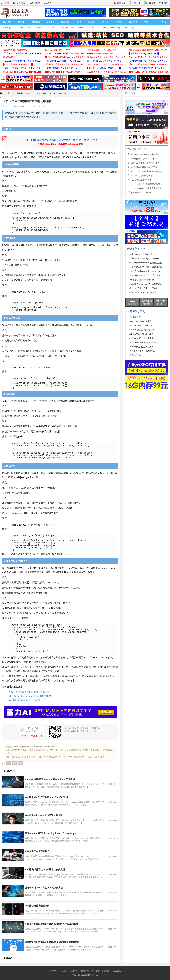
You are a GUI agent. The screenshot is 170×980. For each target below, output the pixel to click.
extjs (73, 28)
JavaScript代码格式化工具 (141, 321)
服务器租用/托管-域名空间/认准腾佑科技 (147, 68)
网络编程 (36, 22)
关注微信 (151, 3)
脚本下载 (65, 22)
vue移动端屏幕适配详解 (37, 906)
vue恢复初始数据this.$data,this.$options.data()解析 (52, 942)
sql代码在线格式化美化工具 (142, 334)
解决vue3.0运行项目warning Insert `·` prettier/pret (51, 833)
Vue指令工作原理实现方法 (38, 851)
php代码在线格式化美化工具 (142, 330)
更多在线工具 (135, 355)
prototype (19, 28)
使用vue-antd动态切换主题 (141, 254)
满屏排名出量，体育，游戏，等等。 (103, 50)
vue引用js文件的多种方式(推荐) (145, 154)
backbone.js (116, 28)
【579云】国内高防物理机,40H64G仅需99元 (22, 61)
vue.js (106, 28)
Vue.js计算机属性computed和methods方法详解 (50, 779)
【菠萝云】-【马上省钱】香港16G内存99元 (22, 53)
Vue (9, 763)
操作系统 (119, 22)
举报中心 (136, 3)
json (47, 28)
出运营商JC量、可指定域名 (15, 50)
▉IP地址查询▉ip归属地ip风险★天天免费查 (64, 57)
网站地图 (96, 971)
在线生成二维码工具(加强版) (142, 351)
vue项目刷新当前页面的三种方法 (145, 167)
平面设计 (148, 22)
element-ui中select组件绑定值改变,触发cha (149, 184)
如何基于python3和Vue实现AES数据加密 (30, 696)
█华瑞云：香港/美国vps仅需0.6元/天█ (104, 68)
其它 (134, 28)
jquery (29, 28)
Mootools (82, 28)
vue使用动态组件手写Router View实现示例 (47, 797)
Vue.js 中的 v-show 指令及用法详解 (146, 188)
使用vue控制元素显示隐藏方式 (143, 292)
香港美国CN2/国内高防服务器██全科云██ (22, 72)
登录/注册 (121, 3)
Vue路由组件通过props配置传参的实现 (45, 870)
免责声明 (85, 971)
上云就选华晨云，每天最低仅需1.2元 (61, 68)
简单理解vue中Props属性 (142, 193)
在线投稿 (117, 971)
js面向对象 (64, 28)
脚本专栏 (51, 22)
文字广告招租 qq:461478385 (57, 50)
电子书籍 (104, 22)
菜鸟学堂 (5, 3)
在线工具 (48, 3)
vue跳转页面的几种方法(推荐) (144, 159)
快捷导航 (165, 3)
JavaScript (30, 93)
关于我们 (53, 971)
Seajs (91, 28)
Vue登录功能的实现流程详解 (142, 280)
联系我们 (74, 971)
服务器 (91, 22)
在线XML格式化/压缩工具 (141, 326)
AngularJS (38, 28)
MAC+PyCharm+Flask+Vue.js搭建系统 (146, 284)
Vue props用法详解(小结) (142, 176)
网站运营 (133, 22)
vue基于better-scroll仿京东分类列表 (44, 815)
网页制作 (22, 22)
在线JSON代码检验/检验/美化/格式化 (146, 343)
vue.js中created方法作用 (141, 180)
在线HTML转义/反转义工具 (142, 338)
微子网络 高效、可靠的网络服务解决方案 (105, 64)
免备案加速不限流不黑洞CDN (100, 53)
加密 (20, 763)
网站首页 (7, 22)
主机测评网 (35, 3)
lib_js (54, 28)
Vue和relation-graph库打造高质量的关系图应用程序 (52, 924)
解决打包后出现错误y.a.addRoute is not (146, 259)
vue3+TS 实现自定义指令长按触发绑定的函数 (149, 267)
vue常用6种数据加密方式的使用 (25, 700)
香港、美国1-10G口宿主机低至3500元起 (105, 61)
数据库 (78, 22)
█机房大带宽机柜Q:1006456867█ (144, 53)
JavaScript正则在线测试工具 (142, 347)
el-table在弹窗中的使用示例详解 (143, 288)
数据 (14, 763)
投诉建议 (106, 971)
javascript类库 (42, 93)
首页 (13, 93)
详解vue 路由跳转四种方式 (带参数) (147, 163)
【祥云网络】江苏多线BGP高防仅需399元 (148, 64)
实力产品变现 (9, 57)
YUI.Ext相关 (7, 28)
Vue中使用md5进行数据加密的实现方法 (29, 692)
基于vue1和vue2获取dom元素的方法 (44, 888)
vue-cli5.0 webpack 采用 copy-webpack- (146, 271)
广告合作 (64, 971)
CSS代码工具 (135, 317)
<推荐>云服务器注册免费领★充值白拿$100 (148, 50)
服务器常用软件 (20, 3)
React (126, 28)
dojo (98, 28)
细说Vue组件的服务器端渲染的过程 (145, 276)
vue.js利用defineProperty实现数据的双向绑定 (149, 263)
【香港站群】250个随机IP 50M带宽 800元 (64, 61)
